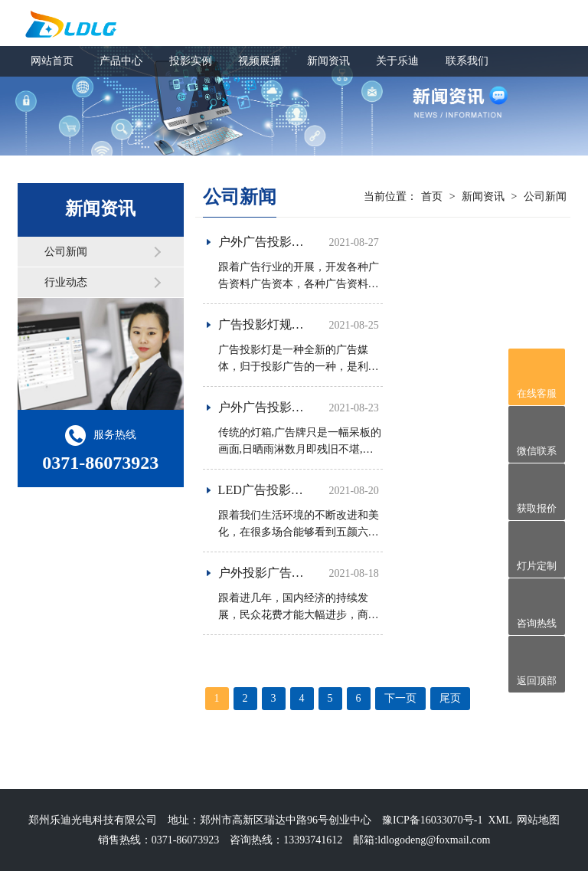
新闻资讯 (328, 61)
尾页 (450, 698)
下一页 (400, 698)
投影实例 (191, 61)
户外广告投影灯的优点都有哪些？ (310, 407)
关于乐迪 (397, 61)
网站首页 (52, 61)
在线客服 (537, 393)
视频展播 (260, 61)
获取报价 (537, 508)
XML (500, 820)
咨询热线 (537, 623)
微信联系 (537, 451)
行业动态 (66, 282)
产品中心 (121, 61)
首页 (432, 196)
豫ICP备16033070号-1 (432, 820)
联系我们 (467, 61)
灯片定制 (537, 566)
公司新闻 (66, 252)
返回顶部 (537, 681)
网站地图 (538, 820)
